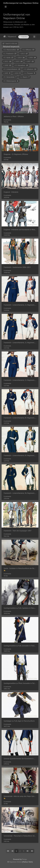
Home (5, 36)
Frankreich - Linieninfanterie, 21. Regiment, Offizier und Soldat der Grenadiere (20, 343)
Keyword (12, 36)
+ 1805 (7, 73)
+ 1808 (7, 65)
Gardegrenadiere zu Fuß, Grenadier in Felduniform (20, 646)
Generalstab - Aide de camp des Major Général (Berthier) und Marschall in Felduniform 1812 (20, 796)
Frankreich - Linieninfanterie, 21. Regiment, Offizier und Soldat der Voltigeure (20, 380)
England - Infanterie (11, 192)
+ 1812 (7, 61)
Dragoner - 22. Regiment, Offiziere (16, 154)
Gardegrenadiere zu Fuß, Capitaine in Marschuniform (20, 608)
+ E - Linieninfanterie (12, 69)
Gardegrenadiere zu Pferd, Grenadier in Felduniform (20, 683)
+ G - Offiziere (28, 50)
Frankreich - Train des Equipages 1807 (18, 531)
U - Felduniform (24, 37)
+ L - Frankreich (10, 54)
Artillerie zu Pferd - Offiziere (14, 116)
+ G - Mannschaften (11, 50)
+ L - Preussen (29, 73)
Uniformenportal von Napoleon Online (21, 3)
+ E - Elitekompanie (11, 81)
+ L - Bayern (25, 77)
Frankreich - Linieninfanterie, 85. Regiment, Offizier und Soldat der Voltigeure (20, 455)
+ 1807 (30, 61)
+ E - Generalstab (10, 77)
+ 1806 (32, 58)
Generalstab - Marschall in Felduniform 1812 (20, 836)
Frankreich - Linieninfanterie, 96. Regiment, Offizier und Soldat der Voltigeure (20, 493)
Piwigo (24, 859)
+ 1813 (24, 54)
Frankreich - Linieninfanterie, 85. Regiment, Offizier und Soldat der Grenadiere (20, 418)
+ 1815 (18, 61)
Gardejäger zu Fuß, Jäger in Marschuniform (19, 721)
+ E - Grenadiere (21, 65)
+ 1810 (17, 73)
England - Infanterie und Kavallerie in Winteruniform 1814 (20, 230)
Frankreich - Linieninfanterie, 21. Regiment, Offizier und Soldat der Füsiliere (20, 305)
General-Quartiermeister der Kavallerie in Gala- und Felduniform (20, 759)
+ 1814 (21, 58)
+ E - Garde (8, 58)
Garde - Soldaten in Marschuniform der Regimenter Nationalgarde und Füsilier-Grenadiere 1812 (20, 568)
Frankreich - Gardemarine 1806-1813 (17, 267)
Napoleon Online (16, 862)
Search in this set (10, 43)
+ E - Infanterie (30, 69)
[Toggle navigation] (6, 7)
